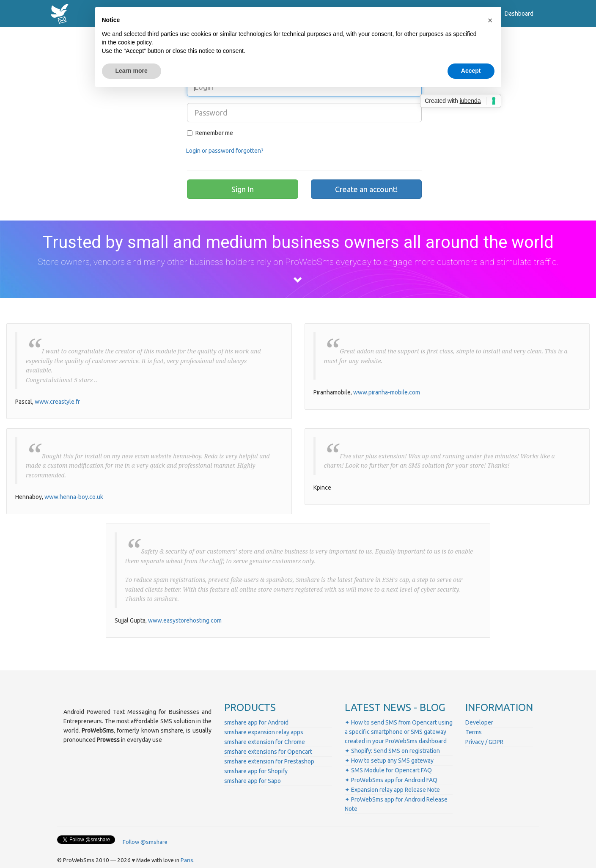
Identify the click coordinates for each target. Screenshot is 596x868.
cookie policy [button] (135, 42)
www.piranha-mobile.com (387, 392)
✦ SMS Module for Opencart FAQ (388, 770)
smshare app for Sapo (253, 781)
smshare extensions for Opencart (268, 752)
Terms (474, 732)
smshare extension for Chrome (265, 742)
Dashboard (519, 14)
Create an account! (366, 189)
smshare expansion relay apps (264, 732)
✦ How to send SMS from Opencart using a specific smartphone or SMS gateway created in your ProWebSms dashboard (399, 732)
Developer (479, 722)
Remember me (210, 133)
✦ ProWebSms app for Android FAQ (391, 780)
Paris (187, 860)
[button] (490, 20)
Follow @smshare (145, 842)
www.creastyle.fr (57, 402)
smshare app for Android (256, 722)
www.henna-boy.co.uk (74, 497)
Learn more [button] (132, 71)
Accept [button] (471, 71)
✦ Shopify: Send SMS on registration (392, 751)
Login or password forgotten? (225, 151)
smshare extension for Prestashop (269, 761)
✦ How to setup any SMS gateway (389, 761)
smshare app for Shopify (256, 771)
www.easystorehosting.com (185, 620)
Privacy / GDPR (484, 742)
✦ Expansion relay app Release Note (392, 790)
